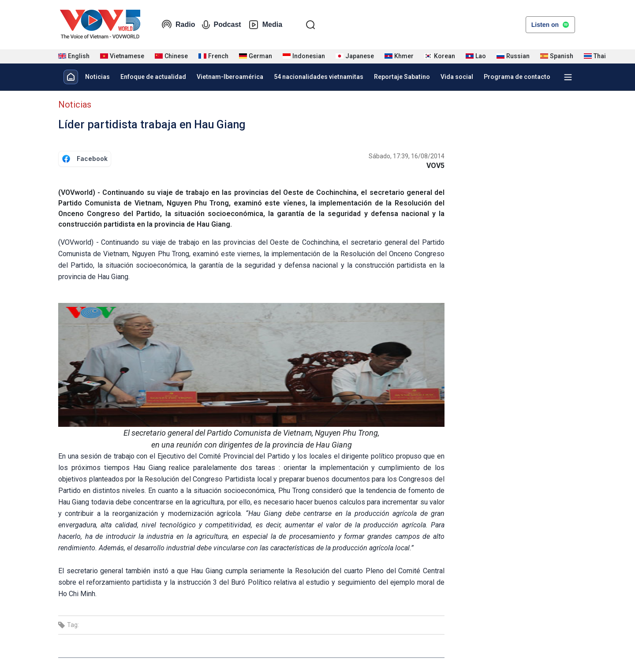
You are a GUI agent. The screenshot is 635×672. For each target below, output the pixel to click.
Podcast (221, 25)
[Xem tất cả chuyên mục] (568, 77)
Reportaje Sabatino (402, 77)
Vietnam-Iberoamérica (230, 77)
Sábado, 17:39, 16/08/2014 (407, 156)
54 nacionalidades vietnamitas (319, 77)
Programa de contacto (517, 77)
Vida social (457, 77)
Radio (178, 25)
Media (265, 25)
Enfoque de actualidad (153, 77)
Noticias (97, 77)
